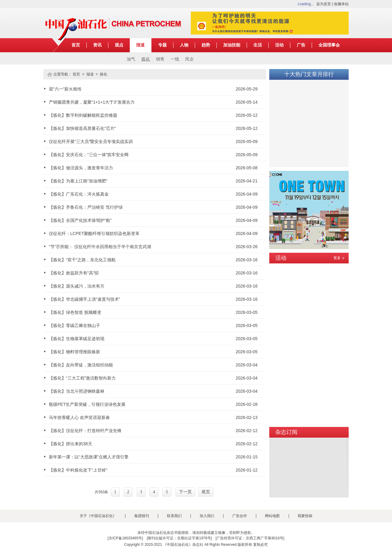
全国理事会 (329, 45)
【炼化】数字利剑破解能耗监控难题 (83, 115)
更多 (337, 258)
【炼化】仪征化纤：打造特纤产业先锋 (85, 431)
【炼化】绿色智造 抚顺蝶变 (75, 312)
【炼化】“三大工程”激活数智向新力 (82, 378)
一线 (175, 59)
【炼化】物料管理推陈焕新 (74, 352)
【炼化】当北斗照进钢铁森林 (77, 391)
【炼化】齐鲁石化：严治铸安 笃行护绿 (86, 207)
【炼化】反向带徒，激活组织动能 (81, 365)
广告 (301, 45)
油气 (131, 59)
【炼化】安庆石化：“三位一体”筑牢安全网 (89, 155)
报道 (140, 45)
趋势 (206, 45)
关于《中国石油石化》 (98, 516)
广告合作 (240, 516)
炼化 (146, 59)
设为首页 (324, 4)
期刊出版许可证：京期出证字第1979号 (179, 538)
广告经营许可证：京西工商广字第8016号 (250, 538)
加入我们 (207, 516)
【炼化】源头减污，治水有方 (77, 286)
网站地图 (272, 516)
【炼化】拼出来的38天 (71, 444)
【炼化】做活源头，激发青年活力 (81, 168)
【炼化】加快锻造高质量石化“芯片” (82, 128)
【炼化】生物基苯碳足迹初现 (77, 339)
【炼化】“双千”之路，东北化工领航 (82, 260)
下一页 (185, 492)
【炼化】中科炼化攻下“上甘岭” (78, 470)
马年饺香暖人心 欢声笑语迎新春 (79, 417)
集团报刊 (142, 516)
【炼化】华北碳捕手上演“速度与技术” (84, 299)
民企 (190, 59)
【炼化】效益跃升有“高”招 (74, 273)
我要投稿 (305, 516)
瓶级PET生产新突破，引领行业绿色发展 (87, 404)
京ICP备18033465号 (125, 538)
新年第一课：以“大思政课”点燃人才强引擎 (89, 457)
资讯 (97, 45)
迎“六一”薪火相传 (65, 89)
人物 (184, 45)
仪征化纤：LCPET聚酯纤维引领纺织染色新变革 (94, 233)
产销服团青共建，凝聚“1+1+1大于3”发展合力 (92, 102)
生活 (258, 45)
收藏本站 (341, 4)
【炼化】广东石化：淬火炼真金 (79, 194)
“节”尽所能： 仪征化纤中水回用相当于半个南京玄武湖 (100, 247)
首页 (76, 45)
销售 (160, 59)
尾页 (206, 492)
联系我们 (174, 516)
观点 (119, 45)
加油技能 (232, 45)
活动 (279, 45)
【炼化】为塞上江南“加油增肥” (78, 181)
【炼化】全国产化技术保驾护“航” (80, 220)
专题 (162, 45)
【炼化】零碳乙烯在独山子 (74, 325)
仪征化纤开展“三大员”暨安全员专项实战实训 (91, 141)
